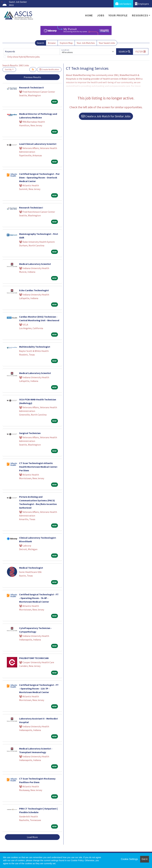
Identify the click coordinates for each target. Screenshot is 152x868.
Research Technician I (31, 208)
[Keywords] (32, 52)
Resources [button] (140, 15)
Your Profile (118, 15)
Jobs (101, 15)
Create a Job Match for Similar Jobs (106, 116)
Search (40, 43)
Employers (142, 4)
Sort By (8, 69)
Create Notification (49, 69)
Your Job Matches (86, 43)
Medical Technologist (31, 568)
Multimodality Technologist (35, 347)
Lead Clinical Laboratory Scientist (38, 144)
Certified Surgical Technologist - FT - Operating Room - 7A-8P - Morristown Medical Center (39, 598)
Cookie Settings (129, 859)
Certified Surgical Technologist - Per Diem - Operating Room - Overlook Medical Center (39, 178)
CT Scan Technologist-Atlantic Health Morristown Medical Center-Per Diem (39, 467)
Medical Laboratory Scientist (35, 264)
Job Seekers (123, 4)
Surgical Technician (30, 433)
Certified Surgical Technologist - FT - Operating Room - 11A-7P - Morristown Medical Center (39, 689)
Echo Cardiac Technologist (34, 290)
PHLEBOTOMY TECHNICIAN (34, 658)
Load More (32, 837)
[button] (141, 52)
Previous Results (32, 77)
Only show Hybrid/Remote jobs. (24, 57)
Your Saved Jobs (107, 43)
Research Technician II (31, 87)
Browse (52, 43)
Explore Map (66, 43)
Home (89, 15)
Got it (145, 859)
